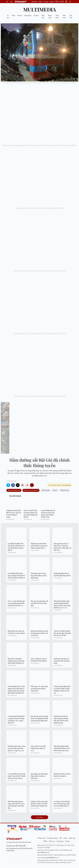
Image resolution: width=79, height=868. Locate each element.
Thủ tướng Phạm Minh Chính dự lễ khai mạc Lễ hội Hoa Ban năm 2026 (62, 748)
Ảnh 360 (71, 16)
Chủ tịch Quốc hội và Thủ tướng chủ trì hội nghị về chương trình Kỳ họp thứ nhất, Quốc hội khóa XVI (16, 690)
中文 (57, 2)
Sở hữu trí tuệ (41, 838)
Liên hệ (67, 841)
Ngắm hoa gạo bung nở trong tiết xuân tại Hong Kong (62, 661)
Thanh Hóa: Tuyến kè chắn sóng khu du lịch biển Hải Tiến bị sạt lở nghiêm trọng (61, 719)
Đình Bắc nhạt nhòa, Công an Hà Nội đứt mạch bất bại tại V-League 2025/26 (16, 748)
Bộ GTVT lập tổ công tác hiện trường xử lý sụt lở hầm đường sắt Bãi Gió (30, 514)
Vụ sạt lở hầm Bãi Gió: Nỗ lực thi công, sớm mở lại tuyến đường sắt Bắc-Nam (48, 514)
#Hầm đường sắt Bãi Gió (31, 490)
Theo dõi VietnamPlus (55, 485)
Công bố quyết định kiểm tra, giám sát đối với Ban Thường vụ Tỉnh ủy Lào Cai (62, 690)
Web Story (64, 16)
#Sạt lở (55, 490)
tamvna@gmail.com (43, 852)
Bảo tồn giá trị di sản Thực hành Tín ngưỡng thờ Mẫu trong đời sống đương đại (39, 718)
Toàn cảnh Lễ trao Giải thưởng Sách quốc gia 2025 (38, 748)
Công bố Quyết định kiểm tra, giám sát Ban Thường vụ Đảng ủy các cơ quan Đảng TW (16, 719)
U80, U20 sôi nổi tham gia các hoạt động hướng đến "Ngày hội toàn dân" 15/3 (16, 603)
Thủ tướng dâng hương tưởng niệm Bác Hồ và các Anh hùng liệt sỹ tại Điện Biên (16, 805)
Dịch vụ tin (52, 841)
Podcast (20, 15)
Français (46, 2)
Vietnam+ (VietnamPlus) (21, 2)
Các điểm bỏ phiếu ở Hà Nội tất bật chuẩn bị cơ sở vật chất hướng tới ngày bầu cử (16, 547)
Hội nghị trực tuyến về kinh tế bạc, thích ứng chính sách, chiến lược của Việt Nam (62, 547)
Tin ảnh (8, 16)
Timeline (36, 15)
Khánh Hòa (65, 490)
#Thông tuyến (46, 490)
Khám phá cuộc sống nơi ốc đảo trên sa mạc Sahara (16, 632)
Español (52, 2)
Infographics (28, 15)
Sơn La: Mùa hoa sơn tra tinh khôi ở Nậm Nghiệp (39, 660)
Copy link (27, 485)
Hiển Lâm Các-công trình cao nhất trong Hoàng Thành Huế (39, 689)
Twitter (18, 485)
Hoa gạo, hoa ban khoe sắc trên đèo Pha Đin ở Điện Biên (39, 603)
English (40, 2)
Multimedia (40, 9)
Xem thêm (40, 817)
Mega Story (50, 16)
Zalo (8, 485)
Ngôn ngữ (72, 838)
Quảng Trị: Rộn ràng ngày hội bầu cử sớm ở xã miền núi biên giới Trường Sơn (39, 804)
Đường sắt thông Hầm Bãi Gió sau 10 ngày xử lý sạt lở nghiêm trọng (14, 514)
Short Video (57, 16)
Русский (62, 2)
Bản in (22, 485)
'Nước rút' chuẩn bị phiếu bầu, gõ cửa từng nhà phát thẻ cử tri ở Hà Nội (62, 633)
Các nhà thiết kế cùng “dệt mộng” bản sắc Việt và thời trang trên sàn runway (16, 776)
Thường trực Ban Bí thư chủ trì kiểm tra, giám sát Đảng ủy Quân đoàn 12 (39, 546)
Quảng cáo (60, 841)
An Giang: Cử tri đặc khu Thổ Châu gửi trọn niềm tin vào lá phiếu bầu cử (62, 804)
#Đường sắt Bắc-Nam (14, 490)
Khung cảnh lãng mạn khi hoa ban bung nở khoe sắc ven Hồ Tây (39, 633)
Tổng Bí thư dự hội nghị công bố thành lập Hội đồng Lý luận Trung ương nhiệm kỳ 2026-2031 (62, 604)
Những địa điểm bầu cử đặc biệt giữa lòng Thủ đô (62, 574)
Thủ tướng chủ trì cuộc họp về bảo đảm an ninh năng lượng (39, 575)
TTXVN (45, 841)
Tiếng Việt (34, 2)
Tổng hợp (43, 16)
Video (13, 15)
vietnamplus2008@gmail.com (50, 858)
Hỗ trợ (65, 838)
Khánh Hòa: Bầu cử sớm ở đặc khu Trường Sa (62, 775)
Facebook (13, 485)
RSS (61, 838)
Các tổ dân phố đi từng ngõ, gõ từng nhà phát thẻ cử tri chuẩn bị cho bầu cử (16, 575)
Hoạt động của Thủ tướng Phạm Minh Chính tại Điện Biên (39, 776)
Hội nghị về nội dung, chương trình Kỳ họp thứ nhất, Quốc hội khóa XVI (16, 661)
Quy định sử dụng (52, 838)
